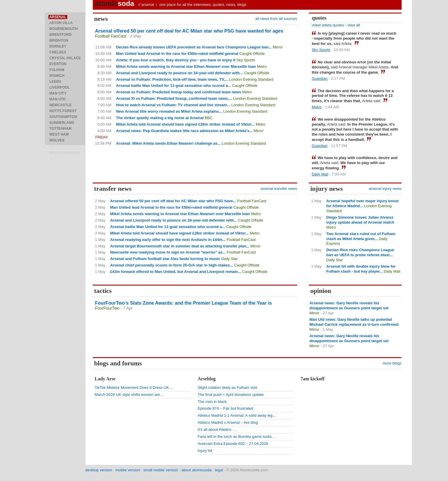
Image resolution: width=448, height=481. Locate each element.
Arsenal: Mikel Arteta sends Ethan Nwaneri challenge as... (168, 143)
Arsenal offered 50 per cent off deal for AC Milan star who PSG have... (173, 201)
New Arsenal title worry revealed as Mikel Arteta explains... (169, 111)
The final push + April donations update (231, 395)
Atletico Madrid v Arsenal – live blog (228, 422)
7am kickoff (313, 379)
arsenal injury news (385, 189)
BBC (209, 118)
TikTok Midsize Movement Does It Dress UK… (134, 388)
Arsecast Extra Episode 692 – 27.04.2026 (233, 444)
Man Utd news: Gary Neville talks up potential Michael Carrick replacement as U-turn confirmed (354, 322)
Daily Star (230, 259)
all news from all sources (276, 19)
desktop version (99, 470)
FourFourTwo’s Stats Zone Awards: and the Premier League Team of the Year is (183, 303)
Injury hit (205, 451)
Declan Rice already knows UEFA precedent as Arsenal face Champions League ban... (194, 47)
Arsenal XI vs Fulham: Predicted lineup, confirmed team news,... (174, 98)
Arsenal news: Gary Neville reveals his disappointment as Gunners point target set (349, 306)
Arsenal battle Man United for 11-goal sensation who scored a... (174, 86)
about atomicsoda (197, 470)
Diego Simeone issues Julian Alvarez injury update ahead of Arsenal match (360, 220)
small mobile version (161, 470)
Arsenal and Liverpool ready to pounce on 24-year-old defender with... (179, 73)
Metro (262, 66)
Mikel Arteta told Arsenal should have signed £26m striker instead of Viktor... (185, 124)
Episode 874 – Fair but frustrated (225, 408)
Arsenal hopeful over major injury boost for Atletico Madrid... (362, 203)
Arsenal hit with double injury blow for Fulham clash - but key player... (361, 269)
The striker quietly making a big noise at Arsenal (160, 118)
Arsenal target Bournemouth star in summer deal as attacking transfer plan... (180, 246)
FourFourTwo (107, 308)
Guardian (320, 79)
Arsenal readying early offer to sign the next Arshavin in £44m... (168, 240)
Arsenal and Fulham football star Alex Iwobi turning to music (165, 259)
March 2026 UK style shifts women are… (129, 395)
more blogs (392, 363)
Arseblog (207, 379)
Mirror (278, 47)
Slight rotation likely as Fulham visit (227, 388)
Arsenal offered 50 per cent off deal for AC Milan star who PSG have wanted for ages (189, 31)
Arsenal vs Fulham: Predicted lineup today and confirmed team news (178, 92)
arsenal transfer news (279, 189)
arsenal (148, 5)
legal (219, 470)
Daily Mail (320, 174)
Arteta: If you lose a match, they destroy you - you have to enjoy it (176, 60)
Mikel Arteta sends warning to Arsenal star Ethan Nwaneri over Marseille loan (186, 66)
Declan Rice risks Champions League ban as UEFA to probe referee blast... (360, 252)
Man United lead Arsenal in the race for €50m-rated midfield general (177, 54)
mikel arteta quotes (328, 25)
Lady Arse (105, 379)
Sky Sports (246, 60)
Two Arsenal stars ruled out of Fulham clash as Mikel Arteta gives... (361, 236)
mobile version (128, 470)
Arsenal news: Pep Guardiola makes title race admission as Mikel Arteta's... (184, 131)
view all (354, 25)
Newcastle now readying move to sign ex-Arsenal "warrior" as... (168, 252)
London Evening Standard (251, 79)
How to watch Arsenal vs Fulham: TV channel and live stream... (173, 105)
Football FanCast (111, 36)
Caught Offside (252, 54)
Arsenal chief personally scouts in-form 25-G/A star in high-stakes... (172, 265)
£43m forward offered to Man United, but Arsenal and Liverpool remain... (176, 272)
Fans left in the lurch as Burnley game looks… (236, 437)
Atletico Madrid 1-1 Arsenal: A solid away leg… (237, 415)
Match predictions (64, 153)
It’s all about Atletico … (217, 429)
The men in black (212, 402)
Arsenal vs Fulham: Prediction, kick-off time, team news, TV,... (172, 79)
